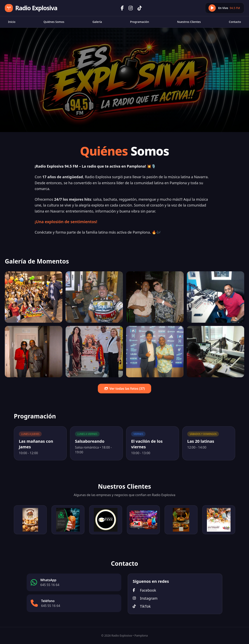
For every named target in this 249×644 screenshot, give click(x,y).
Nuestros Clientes (189, 22)
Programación (140, 22)
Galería (97, 22)
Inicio (12, 22)
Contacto (235, 22)
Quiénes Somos (54, 22)
